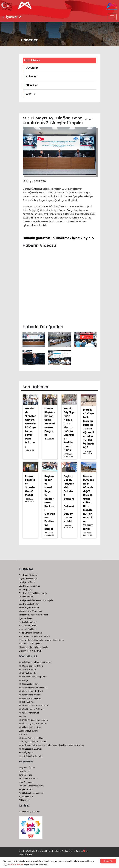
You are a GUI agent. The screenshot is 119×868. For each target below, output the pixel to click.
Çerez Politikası (16, 864)
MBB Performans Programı (30, 695)
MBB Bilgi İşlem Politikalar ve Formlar (35, 662)
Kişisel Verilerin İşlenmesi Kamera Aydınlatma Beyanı (42, 640)
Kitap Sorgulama (26, 782)
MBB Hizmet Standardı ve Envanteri (34, 706)
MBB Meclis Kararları (28, 670)
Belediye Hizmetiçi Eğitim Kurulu (33, 593)
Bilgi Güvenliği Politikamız (30, 651)
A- (86, 118)
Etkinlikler (32, 85)
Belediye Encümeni (27, 582)
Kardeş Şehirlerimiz (27, 622)
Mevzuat (22, 716)
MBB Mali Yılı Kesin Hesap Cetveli (33, 688)
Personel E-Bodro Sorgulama (31, 786)
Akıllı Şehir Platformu (28, 779)
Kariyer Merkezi (25, 789)
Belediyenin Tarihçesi (28, 575)
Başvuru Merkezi (26, 797)
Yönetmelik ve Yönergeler (30, 644)
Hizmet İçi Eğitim (26, 753)
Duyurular (32, 68)
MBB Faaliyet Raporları (28, 684)
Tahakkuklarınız (26, 775)
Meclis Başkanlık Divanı (29, 608)
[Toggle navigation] (112, 17)
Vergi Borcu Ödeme (27, 768)
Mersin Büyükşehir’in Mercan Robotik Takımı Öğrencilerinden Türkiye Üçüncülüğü (88, 429)
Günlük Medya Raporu (28, 731)
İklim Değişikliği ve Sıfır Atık (31, 756)
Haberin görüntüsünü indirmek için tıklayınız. (58, 238)
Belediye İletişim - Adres (29, 812)
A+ (91, 118)
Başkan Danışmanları (28, 579)
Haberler (31, 76)
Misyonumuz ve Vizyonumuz (31, 611)
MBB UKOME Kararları (28, 673)
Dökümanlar (24, 800)
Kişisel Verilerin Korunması (30, 633)
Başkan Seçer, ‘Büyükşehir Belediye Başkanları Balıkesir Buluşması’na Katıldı (69, 499)
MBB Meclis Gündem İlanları (31, 666)
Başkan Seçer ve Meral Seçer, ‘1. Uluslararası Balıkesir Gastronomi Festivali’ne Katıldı (50, 502)
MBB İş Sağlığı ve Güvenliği (30, 749)
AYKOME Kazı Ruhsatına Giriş (31, 793)
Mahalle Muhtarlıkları (28, 626)
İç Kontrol (23, 735)
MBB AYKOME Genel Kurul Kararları (34, 720)
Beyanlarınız (24, 771)
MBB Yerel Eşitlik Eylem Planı (31, 738)
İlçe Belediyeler (25, 618)
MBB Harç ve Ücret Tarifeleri (31, 691)
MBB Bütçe (23, 680)
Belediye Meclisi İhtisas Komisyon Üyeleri (37, 600)
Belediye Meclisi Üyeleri (29, 604)
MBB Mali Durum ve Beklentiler (32, 709)
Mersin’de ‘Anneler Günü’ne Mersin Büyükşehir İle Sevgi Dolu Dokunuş (30, 427)
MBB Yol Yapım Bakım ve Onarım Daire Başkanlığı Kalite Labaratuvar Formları (52, 745)
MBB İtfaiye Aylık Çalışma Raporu (33, 724)
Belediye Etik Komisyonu (29, 586)
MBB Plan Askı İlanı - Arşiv (30, 727)
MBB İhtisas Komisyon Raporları (33, 677)
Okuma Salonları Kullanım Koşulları (34, 647)
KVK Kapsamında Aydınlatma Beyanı (34, 636)
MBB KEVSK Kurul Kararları (30, 698)
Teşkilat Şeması (25, 590)
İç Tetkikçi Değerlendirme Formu (33, 742)
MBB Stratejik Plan (27, 702)
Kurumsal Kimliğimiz (28, 629)
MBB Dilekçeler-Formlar (29, 713)
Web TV (31, 94)
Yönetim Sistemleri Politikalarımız (33, 615)
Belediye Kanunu (26, 597)
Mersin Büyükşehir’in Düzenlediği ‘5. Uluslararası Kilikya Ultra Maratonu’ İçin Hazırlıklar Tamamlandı (88, 502)
